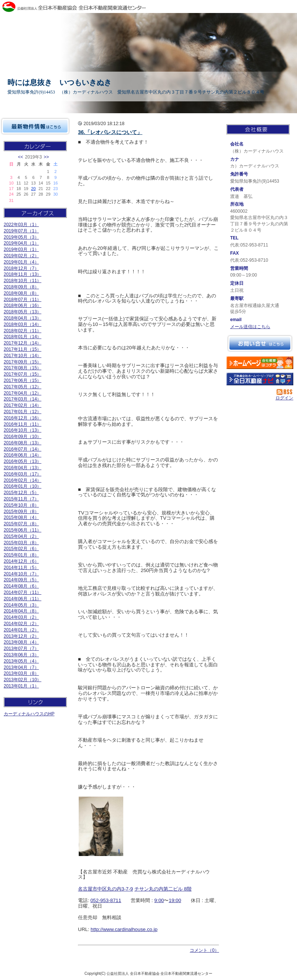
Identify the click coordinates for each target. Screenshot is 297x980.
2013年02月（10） (22, 680)
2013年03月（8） (21, 673)
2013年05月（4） (21, 661)
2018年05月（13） (22, 312)
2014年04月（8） (21, 611)
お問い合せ (260, 343)
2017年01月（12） (22, 412)
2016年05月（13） (22, 461)
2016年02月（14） (22, 480)
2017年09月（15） (22, 362)
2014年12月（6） (21, 561)
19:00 (175, 900)
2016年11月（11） (22, 424)
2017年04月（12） (22, 393)
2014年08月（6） (21, 586)
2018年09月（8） (21, 287)
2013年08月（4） (21, 642)
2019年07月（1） (21, 231)
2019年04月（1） (21, 243)
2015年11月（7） (21, 499)
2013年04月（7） (21, 667)
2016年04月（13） (22, 468)
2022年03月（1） (21, 225)
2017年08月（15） (22, 368)
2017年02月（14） (22, 405)
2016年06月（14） (22, 455)
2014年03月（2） (21, 617)
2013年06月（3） (21, 655)
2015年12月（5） (21, 493)
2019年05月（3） (21, 237)
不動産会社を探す (260, 379)
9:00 (159, 900)
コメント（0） (204, 950)
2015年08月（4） (21, 517)
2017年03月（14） (22, 399)
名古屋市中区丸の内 (100, 889)
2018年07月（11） (22, 300)
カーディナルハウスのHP (29, 714)
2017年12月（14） (22, 343)
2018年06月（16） (22, 306)
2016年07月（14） (22, 449)
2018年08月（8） (21, 293)
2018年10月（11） (22, 281)
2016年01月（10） (22, 486)
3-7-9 (127, 889)
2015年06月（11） (22, 530)
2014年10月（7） (21, 574)
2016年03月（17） (22, 474)
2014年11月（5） (21, 568)
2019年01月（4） (21, 262)
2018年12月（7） (21, 268)
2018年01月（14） (22, 337)
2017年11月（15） (22, 349)
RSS (285, 392)
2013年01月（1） (21, 686)
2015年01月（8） (21, 555)
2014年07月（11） (22, 592)
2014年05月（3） (21, 605)
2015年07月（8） (21, 524)
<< (20, 157)
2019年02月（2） (21, 256)
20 (33, 189)
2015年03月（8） (21, 543)
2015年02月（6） (21, 549)
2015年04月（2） (21, 536)
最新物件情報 (35, 126)
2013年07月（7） (21, 649)
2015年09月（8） (21, 512)
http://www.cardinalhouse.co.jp (124, 929)
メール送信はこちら (250, 327)
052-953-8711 (106, 900)
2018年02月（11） (22, 331)
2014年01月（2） (21, 630)
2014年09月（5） (21, 580)
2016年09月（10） (22, 437)
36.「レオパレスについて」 (110, 132)
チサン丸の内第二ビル (159, 889)
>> (46, 157)
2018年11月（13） (22, 274)
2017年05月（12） (22, 387)
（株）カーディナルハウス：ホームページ (260, 363)
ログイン (284, 398)
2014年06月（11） (22, 599)
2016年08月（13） (22, 443)
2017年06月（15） (22, 380)
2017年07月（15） (22, 374)
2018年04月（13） (22, 318)
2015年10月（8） (21, 505)
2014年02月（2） (21, 624)
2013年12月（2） (21, 636)
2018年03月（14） (22, 324)
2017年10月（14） (22, 356)
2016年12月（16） (22, 418)
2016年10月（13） (22, 430)
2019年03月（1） (21, 249)
